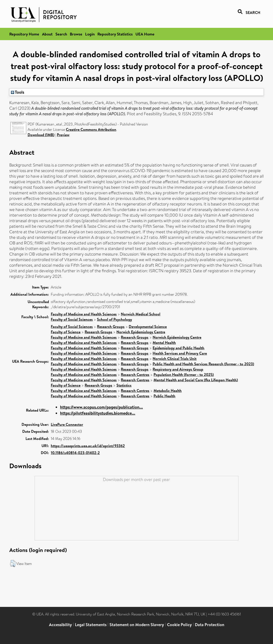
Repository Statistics (115, 34)
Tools (18, 92)
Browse (76, 34)
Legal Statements (91, 625)
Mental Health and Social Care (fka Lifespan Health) (196, 380)
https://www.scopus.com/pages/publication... (101, 407)
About (47, 34)
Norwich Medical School (141, 314)
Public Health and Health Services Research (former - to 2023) (203, 364)
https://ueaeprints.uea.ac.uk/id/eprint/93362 (88, 446)
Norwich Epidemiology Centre (141, 332)
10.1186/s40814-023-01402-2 (75, 453)
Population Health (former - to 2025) (184, 375)
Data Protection (210, 625)
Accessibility (60, 625)
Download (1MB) (41, 135)
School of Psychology (114, 319)
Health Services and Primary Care (180, 353)
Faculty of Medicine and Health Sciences (84, 314)
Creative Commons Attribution (91, 129)
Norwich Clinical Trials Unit (175, 359)
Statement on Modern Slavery (137, 625)
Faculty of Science (66, 332)
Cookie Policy (179, 625)
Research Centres (135, 375)
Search (61, 34)
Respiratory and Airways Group (178, 369)
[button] (13, 564)
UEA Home (145, 34)
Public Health (164, 396)
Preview (63, 135)
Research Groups (111, 327)
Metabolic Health (168, 391)
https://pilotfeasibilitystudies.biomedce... (98, 413)
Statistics (124, 385)
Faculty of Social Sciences (72, 319)
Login (90, 34)
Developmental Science (148, 327)
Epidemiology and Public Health (178, 348)
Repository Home (24, 34)
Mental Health (164, 343)
